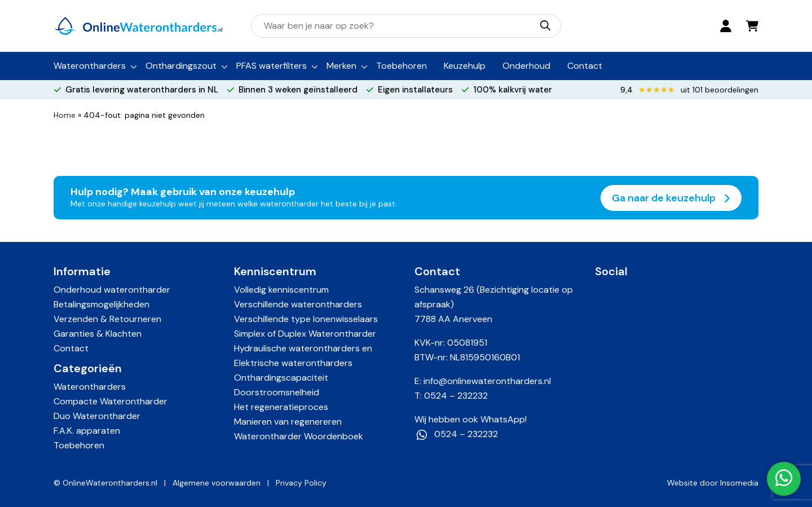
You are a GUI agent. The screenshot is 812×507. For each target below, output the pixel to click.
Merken (341, 66)
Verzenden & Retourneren (107, 319)
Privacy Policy (301, 483)
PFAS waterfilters (272, 66)
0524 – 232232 (456, 396)
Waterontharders (90, 66)
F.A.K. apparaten (87, 431)
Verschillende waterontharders (298, 304)
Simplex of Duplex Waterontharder (305, 334)
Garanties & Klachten (98, 334)
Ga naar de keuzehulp (671, 198)
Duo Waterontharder (97, 416)
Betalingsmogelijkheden (101, 304)
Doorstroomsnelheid (277, 392)
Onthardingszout (181, 66)
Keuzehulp (465, 66)
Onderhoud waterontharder (112, 290)
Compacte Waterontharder (111, 401)
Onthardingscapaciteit (281, 378)
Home (65, 115)
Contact (585, 66)
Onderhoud (526, 66)
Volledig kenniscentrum (281, 290)
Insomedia (739, 483)
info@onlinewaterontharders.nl (487, 381)
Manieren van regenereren (288, 422)
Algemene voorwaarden (217, 483)
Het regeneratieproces (281, 407)
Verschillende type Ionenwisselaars (306, 319)
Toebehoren (401, 66)
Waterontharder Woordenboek (299, 436)
